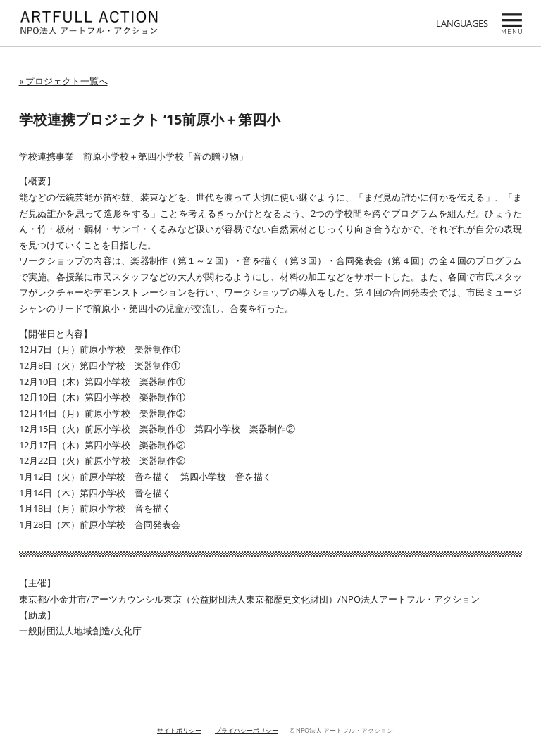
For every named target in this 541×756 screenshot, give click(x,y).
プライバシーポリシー (247, 731)
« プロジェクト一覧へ (63, 81)
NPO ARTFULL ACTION (89, 23)
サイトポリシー (179, 731)
